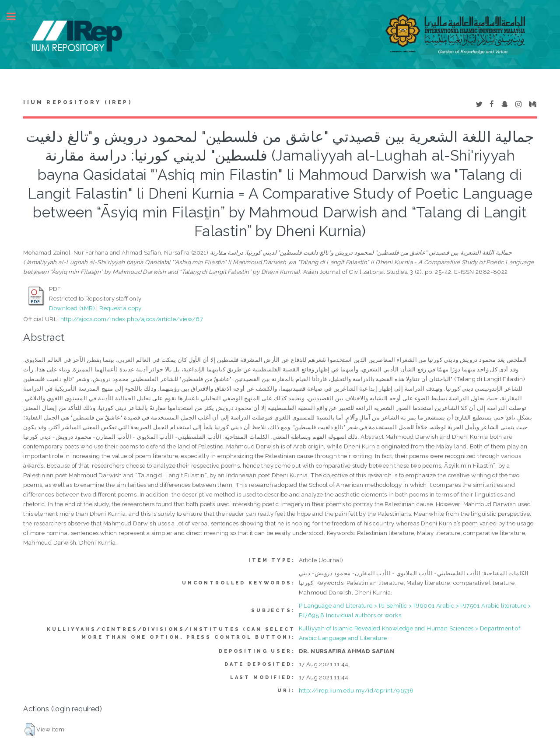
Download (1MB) (72, 308)
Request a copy (121, 308)
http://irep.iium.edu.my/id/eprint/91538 (356, 690)
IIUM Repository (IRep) (77, 102)
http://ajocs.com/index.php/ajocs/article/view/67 (132, 319)
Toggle (16, 16)
